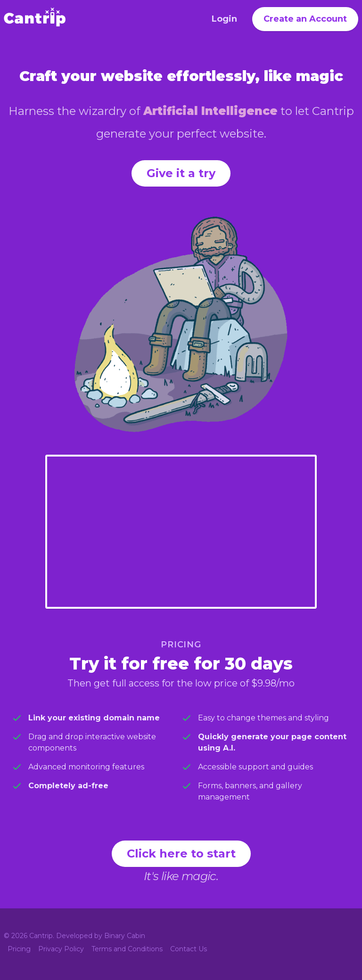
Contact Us (189, 949)
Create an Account (305, 19)
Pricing (19, 949)
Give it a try (181, 173)
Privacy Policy (61, 949)
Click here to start (181, 853)
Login (224, 19)
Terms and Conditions (127, 949)
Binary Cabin (125, 936)
